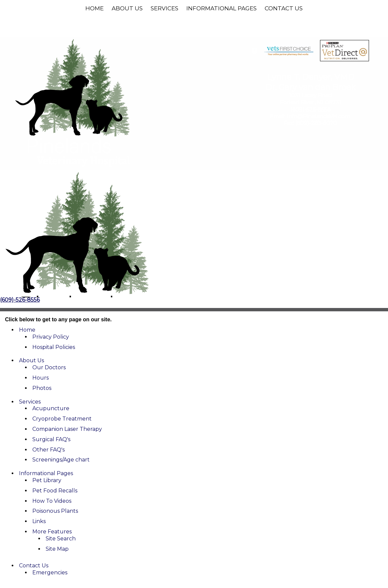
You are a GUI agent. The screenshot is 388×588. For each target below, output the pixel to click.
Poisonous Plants (55, 511)
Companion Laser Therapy (67, 429)
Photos (42, 388)
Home (94, 8)
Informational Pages (221, 8)
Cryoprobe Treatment (62, 419)
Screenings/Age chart (61, 460)
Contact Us (284, 8)
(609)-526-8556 (310, 109)
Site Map (57, 549)
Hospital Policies (54, 347)
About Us (127, 8)
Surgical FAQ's (51, 439)
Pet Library (47, 480)
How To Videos (52, 501)
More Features (52, 532)
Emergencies (50, 573)
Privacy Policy (51, 337)
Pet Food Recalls (55, 491)
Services (164, 8)
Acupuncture (51, 408)
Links (39, 521)
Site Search (61, 539)
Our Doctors (49, 367)
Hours (40, 378)
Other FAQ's (48, 450)
